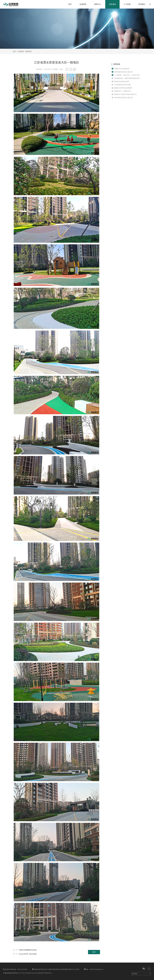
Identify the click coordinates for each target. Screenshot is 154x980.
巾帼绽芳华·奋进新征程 (122, 69)
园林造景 (29, 51)
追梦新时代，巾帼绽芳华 (122, 91)
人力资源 (127, 4)
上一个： (25, 950)
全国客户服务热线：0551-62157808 (15, 969)
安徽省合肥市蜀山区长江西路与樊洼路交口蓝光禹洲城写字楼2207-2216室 (56, 969)
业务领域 (112, 4)
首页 (70, 4)
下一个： (25, 954)
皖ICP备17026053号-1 (45, 973)
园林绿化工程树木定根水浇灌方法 (125, 94)
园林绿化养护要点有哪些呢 (123, 88)
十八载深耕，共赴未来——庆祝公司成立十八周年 (128, 75)
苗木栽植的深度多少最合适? (124, 72)
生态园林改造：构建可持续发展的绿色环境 (128, 78)
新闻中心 (98, 4)
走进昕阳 (83, 4)
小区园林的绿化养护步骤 (122, 85)
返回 (94, 952)
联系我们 (142, 4)
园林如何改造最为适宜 (122, 81)
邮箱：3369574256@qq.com (94, 969)
